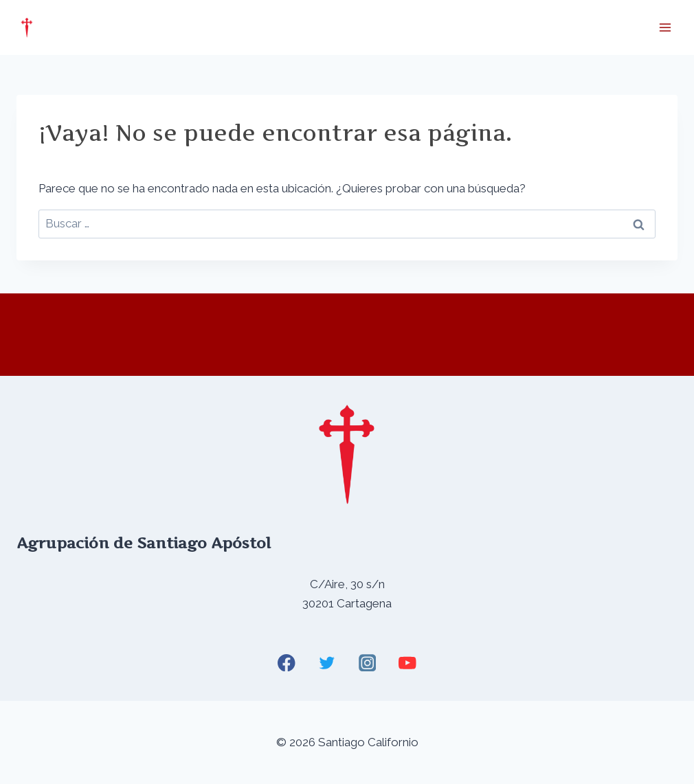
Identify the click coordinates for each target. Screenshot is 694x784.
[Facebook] (287, 663)
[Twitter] (327, 663)
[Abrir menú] (665, 27)
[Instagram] (367, 663)
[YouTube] (407, 663)
